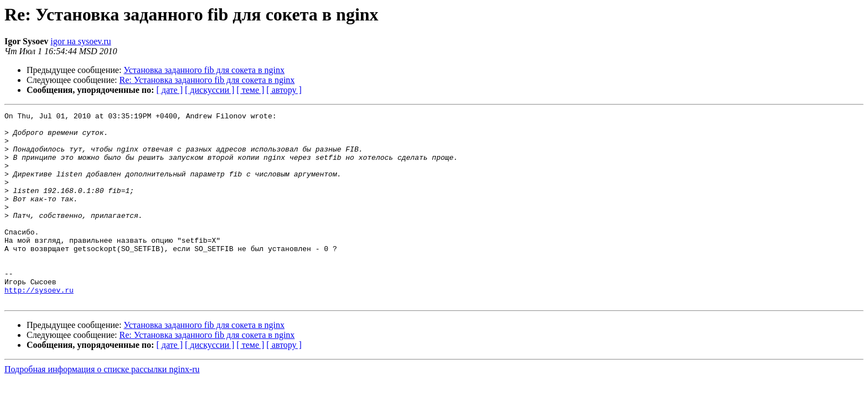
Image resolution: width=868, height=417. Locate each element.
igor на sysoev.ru (81, 41)
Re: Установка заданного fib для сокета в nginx (207, 80)
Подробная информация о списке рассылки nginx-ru (102, 407)
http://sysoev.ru (39, 326)
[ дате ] (169, 90)
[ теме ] (250, 90)
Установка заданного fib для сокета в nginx (204, 70)
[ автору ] (284, 90)
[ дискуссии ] (210, 90)
